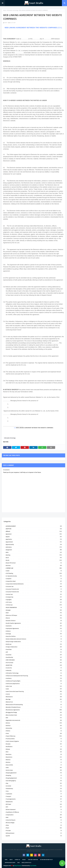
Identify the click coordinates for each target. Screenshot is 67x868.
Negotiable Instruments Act (34, 720)
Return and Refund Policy (46, 860)
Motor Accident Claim (34, 715)
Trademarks (34, 794)
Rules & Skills (34, 765)
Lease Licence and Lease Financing (34, 691)
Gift (34, 652)
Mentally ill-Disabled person (34, 707)
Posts (34, 733)
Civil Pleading (34, 573)
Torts (34, 791)
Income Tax (34, 668)
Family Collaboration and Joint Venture (34, 639)
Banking (34, 555)
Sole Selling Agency (34, 781)
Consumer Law (34, 586)
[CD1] (60, 28)
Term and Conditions (33, 860)
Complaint (34, 579)
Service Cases (34, 770)
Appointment (34, 542)
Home (5, 10)
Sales (34, 768)
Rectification (34, 747)
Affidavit (34, 531)
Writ (34, 807)
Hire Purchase (34, 663)
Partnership (34, 728)
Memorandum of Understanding (34, 705)
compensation (34, 815)
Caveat (34, 571)
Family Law (34, 644)
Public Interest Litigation (34, 741)
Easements (34, 626)
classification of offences (34, 812)
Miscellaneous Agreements (34, 710)
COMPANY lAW (34, 568)
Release (34, 749)
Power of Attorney (34, 736)
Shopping (34, 775)
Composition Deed (34, 581)
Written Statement (34, 810)
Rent (34, 752)
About (11, 860)
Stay (34, 783)
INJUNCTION (34, 665)
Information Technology (12, 10)
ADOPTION (34, 529)
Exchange (34, 634)
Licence (34, 694)
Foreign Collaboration (34, 647)
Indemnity (34, 670)
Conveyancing (34, 597)
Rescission (34, 754)
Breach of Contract (34, 563)
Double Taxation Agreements (34, 623)
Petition (34, 731)
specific (34, 836)
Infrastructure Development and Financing (34, 676)
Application (34, 539)
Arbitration (34, 547)
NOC (34, 718)
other (34, 825)
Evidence (34, 631)
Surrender (34, 786)
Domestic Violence (34, 621)
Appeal (34, 537)
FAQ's (19, 863)
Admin (6, 23)
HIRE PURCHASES (34, 660)
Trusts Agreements (34, 799)
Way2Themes (18, 866)
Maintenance (34, 697)
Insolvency (34, 678)
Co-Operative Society (34, 576)
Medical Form (34, 702)
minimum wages (34, 823)
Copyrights (34, 600)
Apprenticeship (34, 545)
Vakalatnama (34, 802)
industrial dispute (34, 820)
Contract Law (34, 594)
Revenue (34, 760)
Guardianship (34, 657)
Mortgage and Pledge (34, 712)
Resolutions (34, 757)
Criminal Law (34, 605)
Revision (34, 762)
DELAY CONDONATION (34, 607)
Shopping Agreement (34, 778)
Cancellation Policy (26, 863)
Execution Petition (34, 636)
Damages (34, 610)
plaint (34, 828)
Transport (34, 796)
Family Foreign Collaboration (34, 642)
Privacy (24, 860)
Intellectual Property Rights (34, 681)
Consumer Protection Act (34, 589)
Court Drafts (33, 866)
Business (34, 566)
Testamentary (34, 789)
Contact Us (17, 860)
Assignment (34, 550)
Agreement (34, 534)
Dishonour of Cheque (34, 615)
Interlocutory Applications (34, 684)
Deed (34, 613)
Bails (34, 552)
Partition (34, 726)
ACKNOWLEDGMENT (34, 526)
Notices (34, 723)
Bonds (34, 560)
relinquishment (34, 833)
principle (34, 831)
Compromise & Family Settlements (34, 584)
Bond (34, 558)
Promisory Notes (34, 739)
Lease (34, 689)
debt (34, 817)
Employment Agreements (34, 628)
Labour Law (34, 686)
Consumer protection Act (34, 592)
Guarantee (34, 655)
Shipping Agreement (34, 773)
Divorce (34, 618)
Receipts (34, 744)
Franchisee (34, 649)
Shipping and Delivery (10, 863)
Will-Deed (34, 804)
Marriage (34, 699)
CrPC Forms (34, 602)
